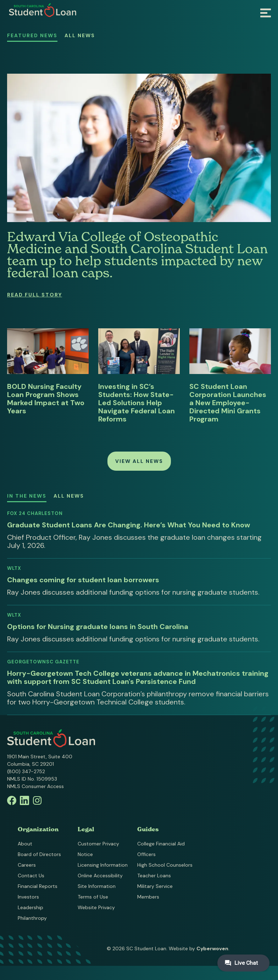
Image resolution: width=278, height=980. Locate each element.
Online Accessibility (100, 876)
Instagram (37, 800)
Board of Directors (39, 854)
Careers (27, 865)
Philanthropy (32, 918)
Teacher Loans (154, 876)
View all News (139, 461)
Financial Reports (38, 886)
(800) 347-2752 (26, 771)
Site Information (97, 886)
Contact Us (31, 876)
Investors (28, 897)
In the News (27, 496)
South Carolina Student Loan (43, 10)
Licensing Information (103, 865)
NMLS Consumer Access (35, 786)
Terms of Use (93, 897)
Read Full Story (35, 295)
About (25, 844)
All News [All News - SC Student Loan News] (80, 35)
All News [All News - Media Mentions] (69, 496)
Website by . (199, 948)
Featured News (32, 35)
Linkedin (24, 800)
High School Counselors (165, 865)
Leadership (30, 907)
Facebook (12, 800)
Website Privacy (96, 907)
